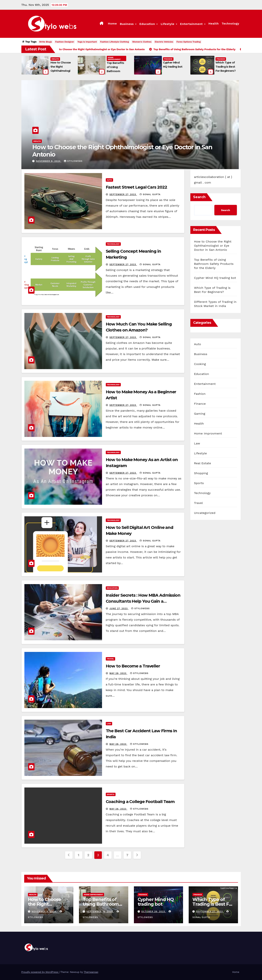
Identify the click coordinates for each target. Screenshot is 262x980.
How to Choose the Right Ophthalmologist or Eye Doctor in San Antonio (122, 151)
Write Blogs (46, 42)
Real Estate (203, 463)
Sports (111, 794)
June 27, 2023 (119, 608)
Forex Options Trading (189, 42)
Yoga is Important (87, 42)
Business (127, 24)
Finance (168, 59)
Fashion (200, 394)
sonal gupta (150, 194)
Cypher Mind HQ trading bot (215, 278)
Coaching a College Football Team (140, 802)
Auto (109, 180)
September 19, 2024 (100, 911)
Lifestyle (168, 24)
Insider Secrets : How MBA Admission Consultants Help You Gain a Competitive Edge (143, 601)
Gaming (200, 414)
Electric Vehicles (164, 42)
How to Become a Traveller (133, 666)
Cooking (200, 364)
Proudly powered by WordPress (40, 972)
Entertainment (192, 24)
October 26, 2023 (154, 911)
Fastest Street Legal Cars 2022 (136, 187)
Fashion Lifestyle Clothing (114, 42)
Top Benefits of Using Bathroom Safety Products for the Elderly (214, 264)
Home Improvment (114, 58)
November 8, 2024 (49, 161)
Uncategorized (205, 513)
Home (112, 24)
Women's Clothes (142, 42)
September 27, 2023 (123, 194)
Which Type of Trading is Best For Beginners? (226, 67)
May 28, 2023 (118, 673)
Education (148, 24)
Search (199, 197)
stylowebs (73, 161)
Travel (111, 659)
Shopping (201, 473)
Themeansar (91, 972)
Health (214, 24)
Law (109, 724)
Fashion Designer (65, 42)
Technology (230, 24)
